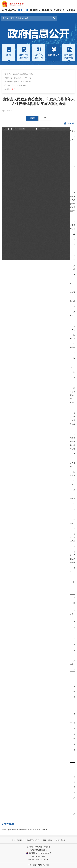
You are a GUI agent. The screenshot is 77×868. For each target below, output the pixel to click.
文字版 (45, 118)
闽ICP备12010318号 (39, 856)
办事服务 (47, 10)
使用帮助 (30, 847)
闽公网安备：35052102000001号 (39, 853)
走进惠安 (71, 10)
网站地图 (47, 847)
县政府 (12, 10)
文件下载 (69, 124)
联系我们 (39, 847)
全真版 (32, 118)
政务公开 (23, 10)
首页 (5, 10)
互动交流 (59, 10)
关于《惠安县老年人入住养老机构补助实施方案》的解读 (25, 830)
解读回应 (35, 10)
